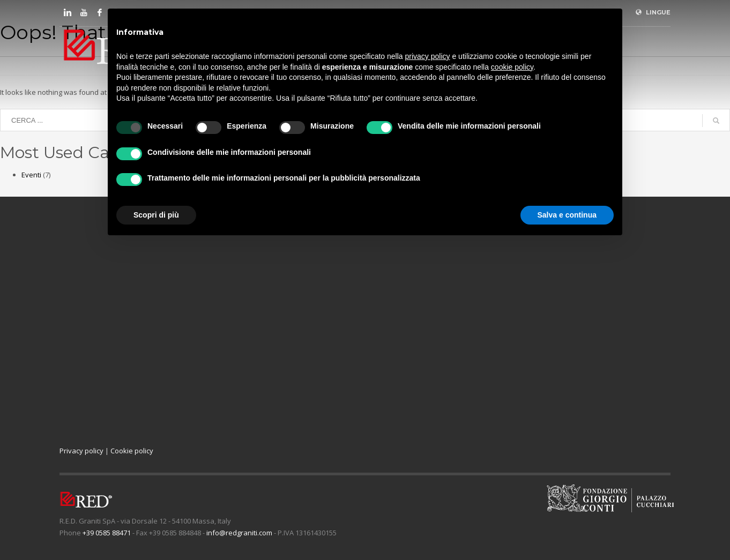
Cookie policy (132, 451)
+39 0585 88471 (107, 533)
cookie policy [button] (512, 67)
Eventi (31, 175)
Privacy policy (81, 451)
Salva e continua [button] (567, 215)
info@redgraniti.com (239, 533)
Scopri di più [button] (156, 215)
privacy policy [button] (428, 56)
